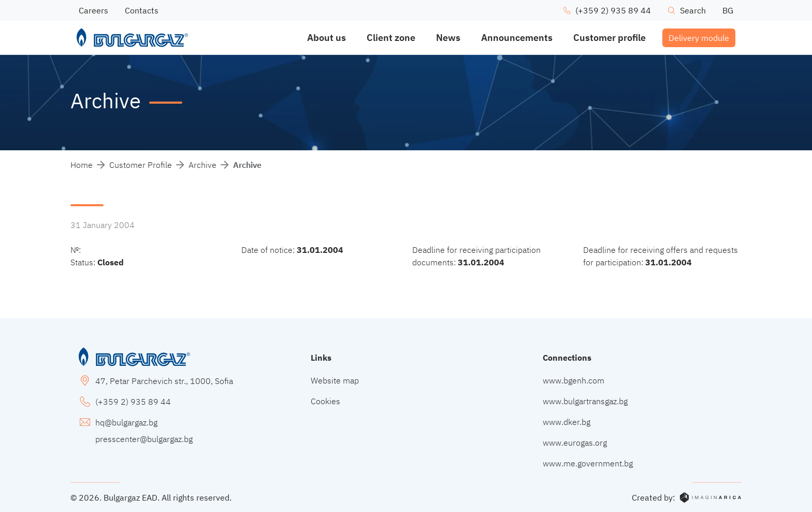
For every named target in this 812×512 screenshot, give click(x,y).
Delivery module (699, 38)
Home (82, 165)
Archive (202, 165)
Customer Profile (141, 165)
